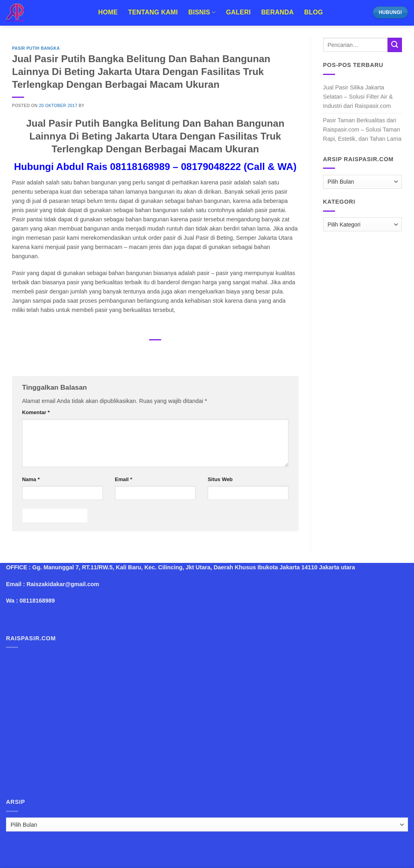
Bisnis (202, 12)
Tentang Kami (153, 12)
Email (124, 479)
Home (108, 12)
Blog (314, 12)
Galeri (238, 12)
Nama (31, 479)
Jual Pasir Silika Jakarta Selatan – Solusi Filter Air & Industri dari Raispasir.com (358, 97)
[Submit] (395, 45)
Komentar (36, 412)
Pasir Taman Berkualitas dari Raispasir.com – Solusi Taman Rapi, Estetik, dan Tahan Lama (362, 129)
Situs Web (220, 479)
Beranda (278, 12)
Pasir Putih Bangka (36, 48)
